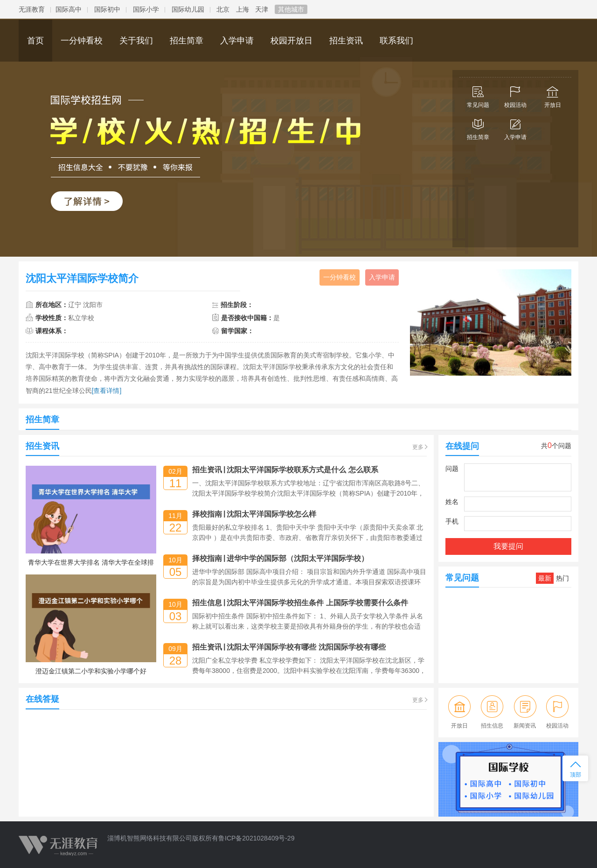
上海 (243, 9)
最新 (545, 578)
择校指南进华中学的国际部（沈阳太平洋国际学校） (280, 558)
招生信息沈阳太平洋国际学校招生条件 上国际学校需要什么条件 (300, 603)
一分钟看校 (340, 277)
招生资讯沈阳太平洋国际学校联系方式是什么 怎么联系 (285, 470)
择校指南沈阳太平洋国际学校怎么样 (254, 514)
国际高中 (69, 9)
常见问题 (478, 95)
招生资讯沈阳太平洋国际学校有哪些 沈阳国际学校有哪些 (289, 647)
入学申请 (515, 127)
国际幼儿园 (188, 9)
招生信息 (492, 712)
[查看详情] (107, 391)
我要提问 (508, 546)
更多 (418, 447)
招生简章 (478, 127)
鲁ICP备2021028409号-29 (256, 838)
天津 (262, 9)
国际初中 (107, 9)
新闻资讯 (525, 712)
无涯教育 (32, 9)
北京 (223, 9)
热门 (562, 578)
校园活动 (515, 95)
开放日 (553, 95)
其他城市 (291, 9)
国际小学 (146, 9)
